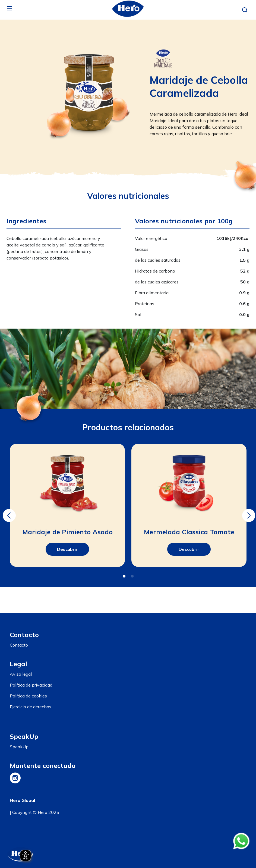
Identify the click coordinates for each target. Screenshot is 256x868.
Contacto (19, 645)
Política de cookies (28, 696)
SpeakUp (19, 747)
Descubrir (67, 549)
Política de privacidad (31, 685)
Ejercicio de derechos (31, 707)
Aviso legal (21, 674)
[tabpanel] (67, 505)
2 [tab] (132, 576)
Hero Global (22, 800)
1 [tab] (124, 576)
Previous (8, 512)
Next (248, 512)
